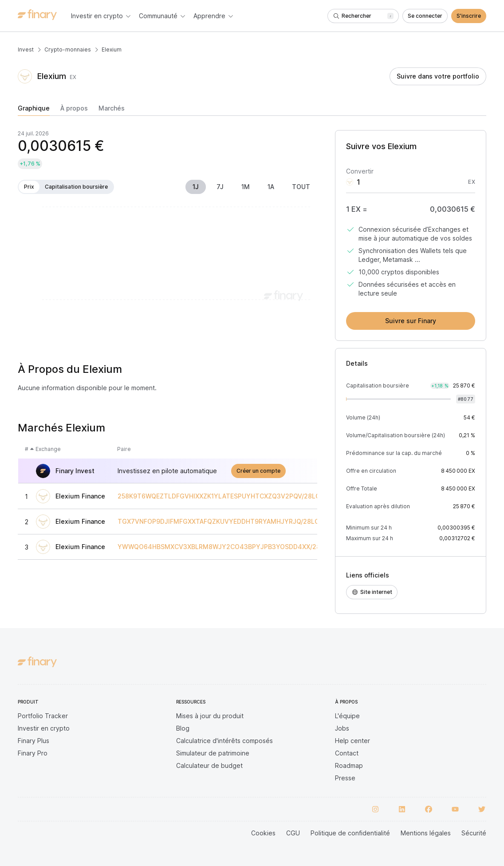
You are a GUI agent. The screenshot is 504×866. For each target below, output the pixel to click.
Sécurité (474, 833)
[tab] (34, 110)
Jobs (342, 728)
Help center (352, 741)
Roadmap (349, 765)
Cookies (263, 833)
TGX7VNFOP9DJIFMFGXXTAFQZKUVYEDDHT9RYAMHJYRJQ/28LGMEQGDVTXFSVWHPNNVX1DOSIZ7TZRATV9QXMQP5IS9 (304, 522)
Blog (183, 728)
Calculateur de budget (209, 765)
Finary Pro (33, 753)
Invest (26, 49)
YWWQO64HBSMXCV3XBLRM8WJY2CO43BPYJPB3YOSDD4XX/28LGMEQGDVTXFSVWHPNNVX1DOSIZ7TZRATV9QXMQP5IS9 (309, 547)
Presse (345, 778)
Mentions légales (426, 833)
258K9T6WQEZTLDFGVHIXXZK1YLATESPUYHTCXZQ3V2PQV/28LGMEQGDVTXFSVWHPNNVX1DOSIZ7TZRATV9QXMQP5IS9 (305, 496)
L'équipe (347, 716)
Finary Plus (33, 741)
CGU (293, 833)
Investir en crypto (44, 728)
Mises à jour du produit (210, 716)
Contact (347, 753)
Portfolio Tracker (43, 716)
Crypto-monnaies (68, 49)
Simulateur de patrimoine (213, 753)
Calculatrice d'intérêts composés (224, 741)
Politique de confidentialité (350, 833)
